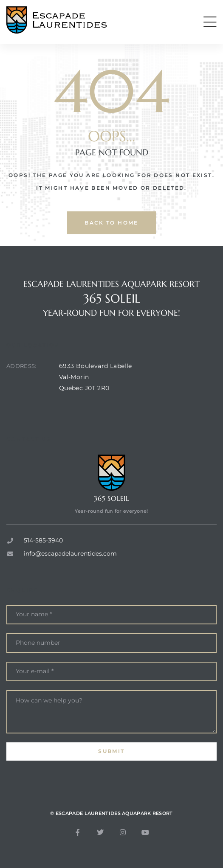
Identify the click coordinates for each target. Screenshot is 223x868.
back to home (111, 223)
